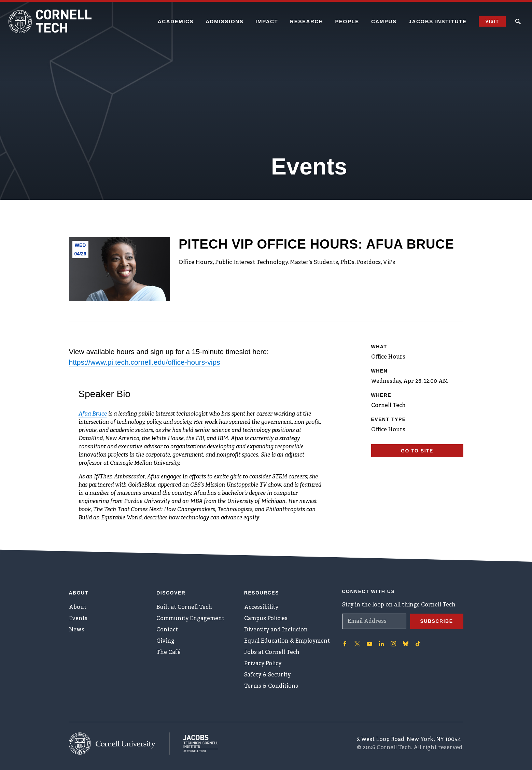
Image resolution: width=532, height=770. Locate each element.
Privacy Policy (263, 664)
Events (78, 619)
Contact (167, 630)
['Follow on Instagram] (393, 644)
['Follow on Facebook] (345, 644)
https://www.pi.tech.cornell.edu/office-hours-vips (145, 362)
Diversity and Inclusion (276, 630)
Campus (384, 21)
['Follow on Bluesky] (406, 644)
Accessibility (261, 607)
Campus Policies (266, 619)
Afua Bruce (93, 414)
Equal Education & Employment (287, 641)
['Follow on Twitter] (357, 644)
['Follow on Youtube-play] (369, 644)
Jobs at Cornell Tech (272, 653)
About (78, 607)
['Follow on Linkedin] (381, 644)
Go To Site (417, 451)
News (77, 630)
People (347, 21)
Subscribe (437, 621)
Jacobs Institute (438, 21)
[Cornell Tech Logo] (51, 22)
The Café (169, 653)
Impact (267, 21)
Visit (492, 21)
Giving (165, 641)
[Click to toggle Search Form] (518, 22)
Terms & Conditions (271, 686)
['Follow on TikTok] (418, 644)
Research (306, 21)
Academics (176, 21)
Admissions (225, 21)
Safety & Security (267, 675)
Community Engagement (190, 619)
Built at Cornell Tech (184, 607)
